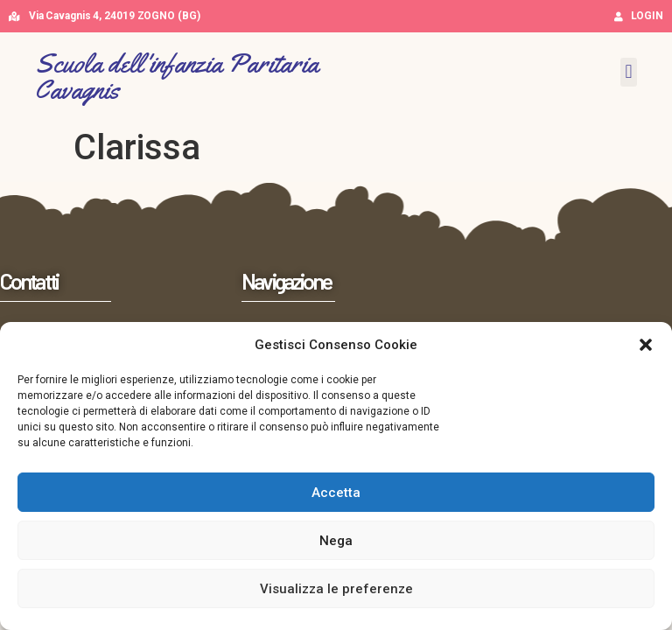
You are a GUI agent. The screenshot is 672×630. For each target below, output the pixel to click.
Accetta (336, 493)
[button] (646, 345)
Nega (336, 541)
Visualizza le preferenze (336, 589)
